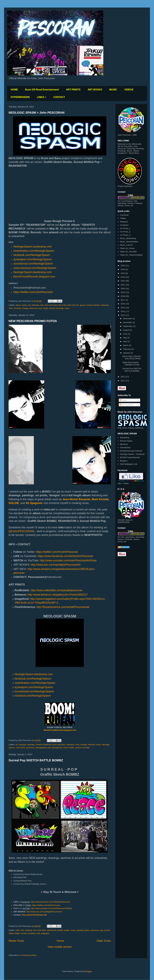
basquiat (22, 745)
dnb (42, 305)
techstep (60, 308)
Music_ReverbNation (129, 242)
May (125, 338)
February (127, 349)
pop (40, 308)
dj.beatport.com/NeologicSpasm (33, 259)
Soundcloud (125, 448)
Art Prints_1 (125, 228)
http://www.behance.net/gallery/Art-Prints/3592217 (58, 595)
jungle (67, 930)
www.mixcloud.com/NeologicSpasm (35, 268)
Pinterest (124, 222)
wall (38, 933)
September (128, 326)
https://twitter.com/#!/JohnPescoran (57, 552)
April (125, 341)
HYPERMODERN (20, 97)
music (98, 745)
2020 (123, 289)
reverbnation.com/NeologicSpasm (34, 251)
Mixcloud (124, 444)
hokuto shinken (93, 305)
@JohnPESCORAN (21, 531)
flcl (77, 305)
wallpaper (45, 933)
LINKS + (42, 97)
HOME (14, 90)
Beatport (124, 461)
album (18, 305)
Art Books (124, 225)
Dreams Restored (43, 745)
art (29, 305)
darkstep (35, 305)
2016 (123, 304)
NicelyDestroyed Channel (131, 451)
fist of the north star (67, 305)
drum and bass (51, 305)
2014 (123, 311)
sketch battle (69, 748)
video (67, 308)
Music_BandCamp (128, 238)
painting (80, 930)
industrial (105, 305)
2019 (123, 292)
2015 (123, 308)
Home (60, 941)
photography (41, 748)
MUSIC (113, 90)
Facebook (124, 215)
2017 (123, 300)
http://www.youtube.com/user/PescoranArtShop (68, 560)
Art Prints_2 (125, 232)
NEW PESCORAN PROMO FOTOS (33, 321)
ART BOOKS (95, 90)
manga (25, 308)
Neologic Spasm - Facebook (132, 454)
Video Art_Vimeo (127, 248)
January (127, 353)
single (45, 308)
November (128, 322)
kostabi (84, 745)
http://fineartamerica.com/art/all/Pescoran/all (63, 607)
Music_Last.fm (126, 245)
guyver (83, 305)
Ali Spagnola (34, 503)
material (91, 745)
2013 (123, 315)
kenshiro (18, 308)
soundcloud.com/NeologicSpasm (33, 264)
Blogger (88, 971)
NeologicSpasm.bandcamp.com (33, 272)
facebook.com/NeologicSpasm (32, 255)
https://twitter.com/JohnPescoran (33, 292)
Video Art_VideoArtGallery (131, 255)
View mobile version (60, 947)
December (128, 319)
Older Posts (104, 941)
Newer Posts (16, 941)
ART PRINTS (73, 90)
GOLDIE (14, 503)
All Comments (127, 405)
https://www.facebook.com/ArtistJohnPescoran (65, 556)
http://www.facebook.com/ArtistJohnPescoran (50, 902)
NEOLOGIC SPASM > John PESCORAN (36, 113)
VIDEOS (129, 90)
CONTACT (59, 97)
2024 (123, 273)
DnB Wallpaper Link (129, 464)
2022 (123, 281)
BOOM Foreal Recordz (130, 457)
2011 (123, 381)
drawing (29, 930)
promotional (57, 748)
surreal (52, 308)
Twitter (123, 218)
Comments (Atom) (28, 955)
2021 (123, 285)
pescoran (33, 308)
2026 (123, 266)
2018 (123, 296)
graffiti (60, 930)
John (11, 308)
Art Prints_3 (125, 235)
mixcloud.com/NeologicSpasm (33, 696)
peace (87, 930)
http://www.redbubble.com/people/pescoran (56, 590)
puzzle (107, 930)
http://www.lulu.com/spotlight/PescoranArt (56, 565)
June (125, 334)
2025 (123, 269)
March (126, 345)
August (126, 330)
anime (24, 305)
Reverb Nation (126, 441)
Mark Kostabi (100, 499)
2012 (123, 377)
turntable (32, 933)
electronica (52, 930)
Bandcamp (125, 438)
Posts (123, 400)
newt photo (21, 748)
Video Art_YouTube (128, 252)
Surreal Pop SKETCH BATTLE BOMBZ (36, 760)
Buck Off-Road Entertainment (42, 90)
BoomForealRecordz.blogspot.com (34, 277)
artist (18, 930)
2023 (123, 277)
